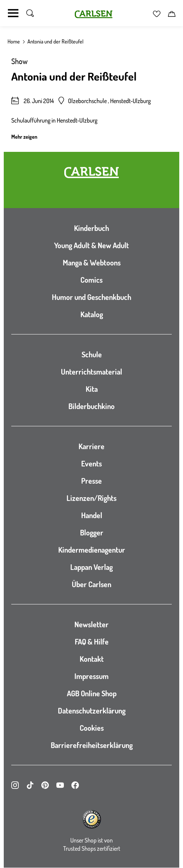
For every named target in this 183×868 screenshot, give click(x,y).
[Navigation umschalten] (13, 13)
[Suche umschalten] (30, 13)
